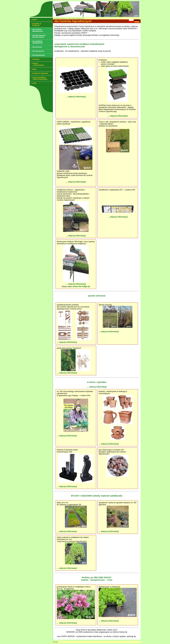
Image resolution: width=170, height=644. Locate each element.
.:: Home (33, 20)
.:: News (33, 69)
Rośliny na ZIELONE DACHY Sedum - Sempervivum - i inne (97, 579)
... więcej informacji (76, 97)
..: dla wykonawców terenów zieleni (38, 36)
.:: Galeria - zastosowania (37, 64)
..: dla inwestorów (37, 51)
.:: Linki (33, 83)
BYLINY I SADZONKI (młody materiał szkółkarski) (97, 496)
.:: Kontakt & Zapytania (39, 73)
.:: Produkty (35, 59)
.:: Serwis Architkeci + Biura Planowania (38, 78)
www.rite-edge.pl (81, 286)
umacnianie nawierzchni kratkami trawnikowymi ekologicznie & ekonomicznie (79, 45)
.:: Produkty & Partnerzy (35, 25)
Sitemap (55, 642)
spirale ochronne (97, 296)
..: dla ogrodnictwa (37, 55)
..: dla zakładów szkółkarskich (36, 42)
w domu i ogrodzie (97, 382)
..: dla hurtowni (36, 47)
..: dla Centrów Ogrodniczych (36, 30)
